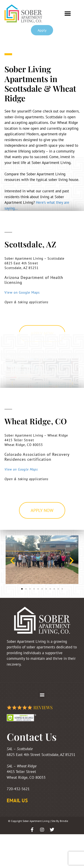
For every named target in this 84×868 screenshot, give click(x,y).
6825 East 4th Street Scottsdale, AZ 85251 (41, 755)
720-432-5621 (18, 789)
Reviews (30, 707)
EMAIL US (17, 800)
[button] (68, 14)
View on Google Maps (22, 292)
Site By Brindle (60, 821)
